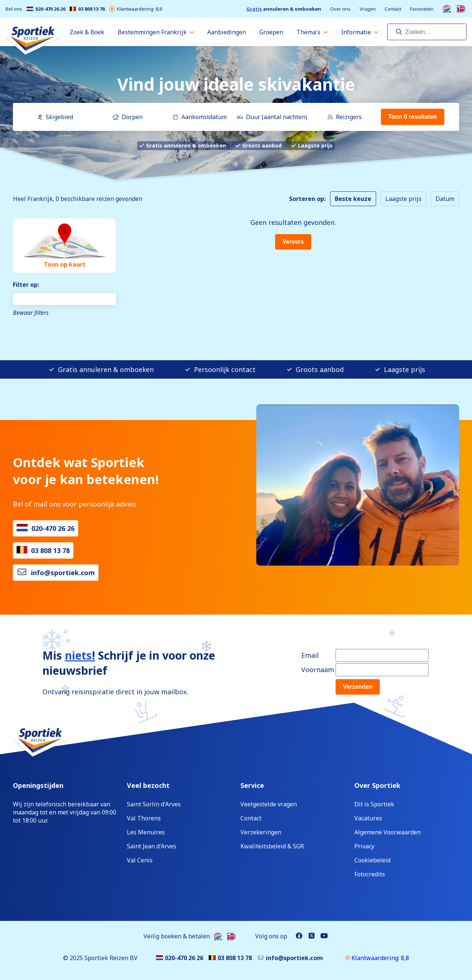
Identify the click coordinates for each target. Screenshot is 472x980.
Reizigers (344, 117)
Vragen (368, 9)
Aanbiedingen (227, 32)
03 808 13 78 (87, 9)
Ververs (293, 242)
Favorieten (422, 9)
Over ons (340, 9)
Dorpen (128, 117)
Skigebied (55, 117)
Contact (393, 9)
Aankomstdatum (200, 117)
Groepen (271, 32)
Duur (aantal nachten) (272, 117)
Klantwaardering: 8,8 (136, 9)
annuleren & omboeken (284, 9)
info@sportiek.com (63, 573)
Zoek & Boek (87, 32)
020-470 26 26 (46, 9)
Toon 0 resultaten (413, 117)
